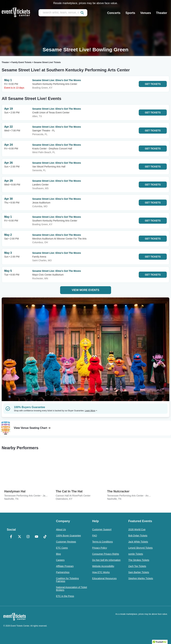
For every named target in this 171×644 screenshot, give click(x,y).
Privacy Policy (100, 548)
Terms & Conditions (102, 542)
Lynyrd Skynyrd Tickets (141, 548)
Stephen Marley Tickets (141, 578)
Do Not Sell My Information (106, 560)
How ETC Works (101, 572)
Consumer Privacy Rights (106, 554)
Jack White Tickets (138, 542)
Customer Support (102, 529)
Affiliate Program (65, 566)
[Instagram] (28, 537)
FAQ (95, 536)
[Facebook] (11, 537)
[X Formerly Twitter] (20, 537)
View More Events (86, 290)
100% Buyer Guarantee (68, 536)
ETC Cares (62, 548)
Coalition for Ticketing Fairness (67, 580)
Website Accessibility (103, 566)
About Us (61, 529)
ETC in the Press (65, 596)
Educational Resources (104, 578)
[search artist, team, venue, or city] (63, 13)
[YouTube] (37, 537)
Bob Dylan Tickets (138, 536)
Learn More (91, 411)
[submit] (82, 13)
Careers (60, 560)
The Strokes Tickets (139, 560)
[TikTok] (45, 537)
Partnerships (63, 572)
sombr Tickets (136, 554)
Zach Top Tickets (137, 566)
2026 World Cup (137, 529)
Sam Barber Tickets (139, 572)
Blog (58, 554)
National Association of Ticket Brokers (71, 589)
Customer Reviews (66, 542)
